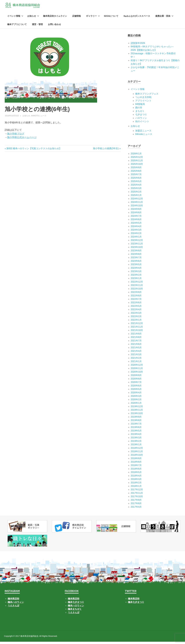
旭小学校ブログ (16, 136)
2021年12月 (137, 325)
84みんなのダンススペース (137, 18)
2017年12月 (137, 492)
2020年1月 (136, 405)
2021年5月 (136, 350)
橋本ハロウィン (16, 604)
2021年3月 (136, 357)
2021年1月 (136, 364)
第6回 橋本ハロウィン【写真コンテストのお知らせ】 (34, 151)
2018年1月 (136, 488)
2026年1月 (136, 156)
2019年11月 (137, 412)
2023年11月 (137, 246)
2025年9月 (136, 170)
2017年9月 (136, 502)
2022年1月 (136, 322)
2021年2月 (136, 360)
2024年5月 (136, 225)
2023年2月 (136, 277)
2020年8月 (136, 381)
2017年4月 (136, 509)
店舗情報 (76, 18)
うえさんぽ (13, 608)
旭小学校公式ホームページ (22, 140)
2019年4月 (136, 436)
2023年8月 (136, 256)
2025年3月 (136, 190)
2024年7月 (136, 218)
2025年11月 (137, 163)
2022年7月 (136, 301)
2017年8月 (136, 506)
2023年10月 (137, 249)
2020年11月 (137, 370)
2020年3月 (136, 398)
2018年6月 (136, 471)
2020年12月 (137, 367)
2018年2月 (136, 485)
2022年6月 (136, 305)
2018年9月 (136, 461)
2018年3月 (136, 481)
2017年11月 (137, 495)
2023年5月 (136, 267)
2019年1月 (136, 447)
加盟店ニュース (143, 133)
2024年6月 (136, 222)
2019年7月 (136, 426)
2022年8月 (136, 298)
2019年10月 (137, 416)
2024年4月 (136, 228)
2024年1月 (136, 239)
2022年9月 (136, 294)
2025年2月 (136, 194)
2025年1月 (136, 197)
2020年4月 (136, 395)
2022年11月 (137, 287)
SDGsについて (111, 18)
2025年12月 (137, 159)
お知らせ (33, 18)
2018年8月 (136, 464)
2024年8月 (136, 215)
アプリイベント (143, 103)
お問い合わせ (54, 27)
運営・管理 (37, 27)
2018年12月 (137, 450)
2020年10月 (137, 374)
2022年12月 (137, 284)
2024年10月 (137, 208)
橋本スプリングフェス (147, 96)
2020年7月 (136, 384)
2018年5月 (136, 474)
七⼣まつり (141, 117)
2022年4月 (136, 312)
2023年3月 (136, 274)
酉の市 (139, 110)
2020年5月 (136, 391)
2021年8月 (136, 339)
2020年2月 (136, 402)
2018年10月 (137, 457)
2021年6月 (136, 346)
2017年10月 (137, 499)
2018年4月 (136, 478)
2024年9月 (136, 211)
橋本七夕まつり (76, 604)
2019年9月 (136, 419)
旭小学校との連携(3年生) (106, 151)
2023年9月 (136, 253)
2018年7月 (136, 467)
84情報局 (140, 106)
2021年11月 (137, 329)
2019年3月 (136, 440)
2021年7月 (136, 343)
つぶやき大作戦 (143, 99)
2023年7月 (136, 260)
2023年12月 (137, 242)
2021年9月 (136, 336)
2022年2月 (136, 319)
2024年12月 (137, 201)
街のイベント (142, 124)
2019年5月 (136, 433)
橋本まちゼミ (75, 611)
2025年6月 (136, 180)
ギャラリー (93, 18)
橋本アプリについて (17, 27)
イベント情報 (15, 18)
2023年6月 (136, 263)
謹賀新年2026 (138, 45)
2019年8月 (136, 422)
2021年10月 (137, 332)
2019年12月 (137, 409)
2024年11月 (137, 204)
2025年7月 (136, 177)
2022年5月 (136, 308)
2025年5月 (136, 183)
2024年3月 (136, 232)
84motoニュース (39, 118)
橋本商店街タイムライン (55, 18)
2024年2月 (136, 235)
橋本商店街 (74, 601)
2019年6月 (136, 429)
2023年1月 (136, 280)
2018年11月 (137, 454)
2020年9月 (136, 377)
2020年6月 (136, 388)
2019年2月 (136, 443)
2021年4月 (136, 353)
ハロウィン (141, 120)
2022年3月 (136, 315)
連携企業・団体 (164, 18)
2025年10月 (137, 166)
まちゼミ (140, 113)
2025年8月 (136, 173)
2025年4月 (136, 187)
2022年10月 (137, 291)
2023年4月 (136, 270)
